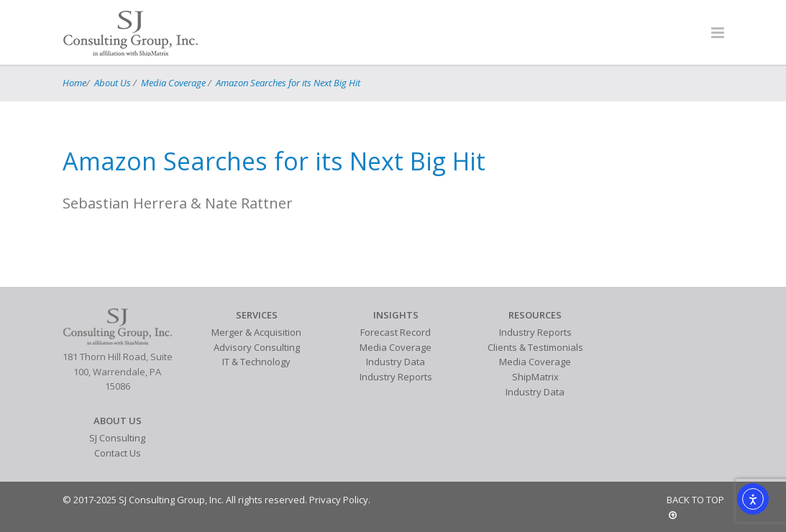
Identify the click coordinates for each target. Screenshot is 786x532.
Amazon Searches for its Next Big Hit (288, 83)
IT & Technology (256, 362)
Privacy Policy (339, 500)
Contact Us (118, 453)
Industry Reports (396, 377)
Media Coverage (173, 83)
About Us (113, 83)
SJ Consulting (117, 438)
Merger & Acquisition (256, 332)
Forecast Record (396, 332)
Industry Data (396, 362)
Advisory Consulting (257, 347)
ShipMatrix (535, 377)
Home (74, 83)
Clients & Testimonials (535, 347)
